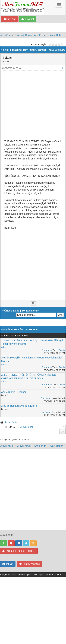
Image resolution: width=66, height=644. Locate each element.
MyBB (15, 575)
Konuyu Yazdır (11, 422)
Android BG (56, 575)
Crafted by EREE (39, 575)
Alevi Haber (56, 35)
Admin (4, 347)
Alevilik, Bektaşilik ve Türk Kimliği (19, 406)
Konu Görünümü (57, 50)
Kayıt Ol (28, 19)
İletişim (8, 564)
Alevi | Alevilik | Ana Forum (32, 35)
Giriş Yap (10, 19)
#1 (63, 68)
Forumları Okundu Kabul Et (19, 551)
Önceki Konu (12, 311)
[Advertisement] (33, 107)
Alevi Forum (7, 35)
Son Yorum (47, 350)
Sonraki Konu (30, 311)
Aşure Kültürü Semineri (14, 392)
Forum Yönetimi (29, 564)
